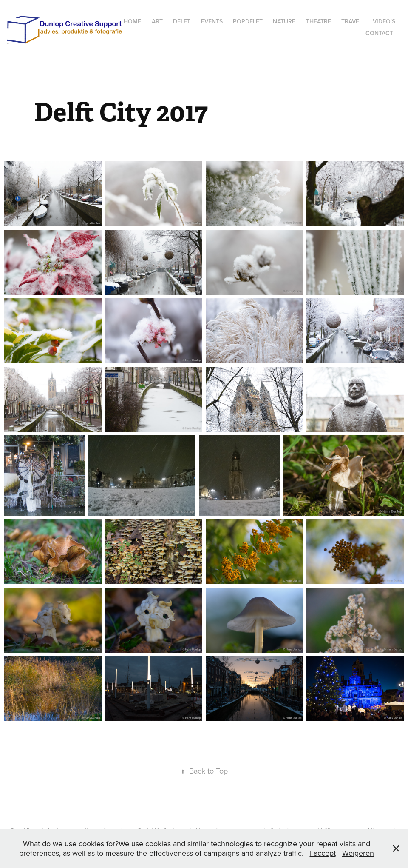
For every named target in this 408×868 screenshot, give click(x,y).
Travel (352, 21)
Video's (384, 21)
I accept (323, 853)
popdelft (248, 21)
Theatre (319, 21)
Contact (379, 33)
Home (132, 21)
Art (157, 21)
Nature (284, 21)
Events (212, 21)
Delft (182, 21)
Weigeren (358, 853)
